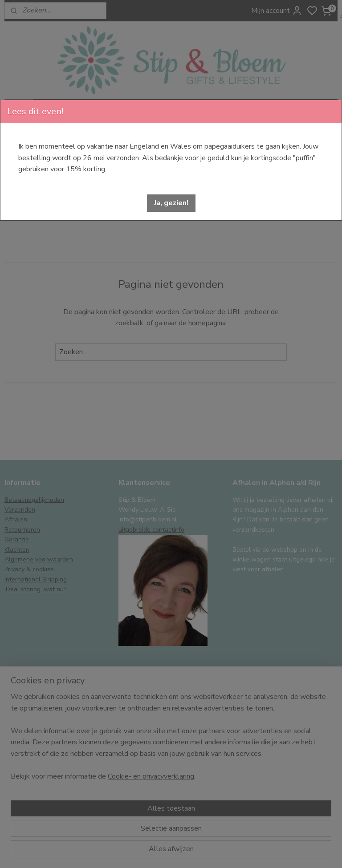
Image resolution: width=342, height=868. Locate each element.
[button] (171, 203)
